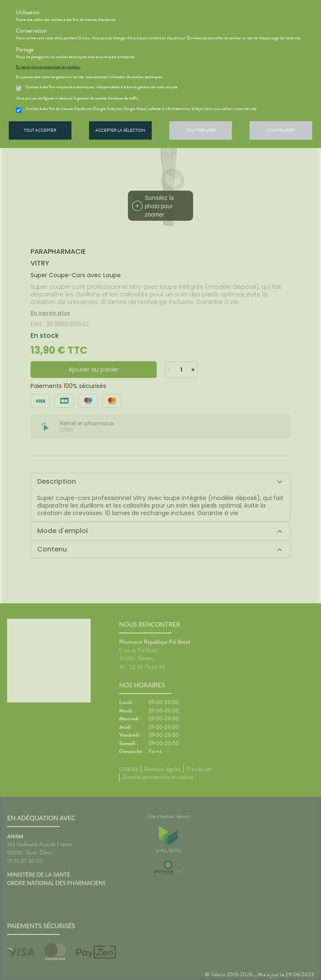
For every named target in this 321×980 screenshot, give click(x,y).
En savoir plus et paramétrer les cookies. (48, 67)
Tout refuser (201, 130)
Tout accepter (40, 130)
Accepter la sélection (120, 130)
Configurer (281, 130)
